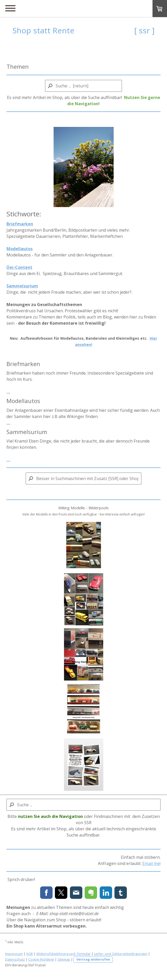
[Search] (84, 86)
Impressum (14, 954)
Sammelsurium (22, 286)
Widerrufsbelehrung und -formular (63, 954)
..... (8, 392)
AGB (30, 954)
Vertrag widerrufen (93, 959)
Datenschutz (15, 959)
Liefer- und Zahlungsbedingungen (121, 954)
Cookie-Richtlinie (41, 959)
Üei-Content (19, 267)
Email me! (151, 863)
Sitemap (64, 959)
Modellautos (20, 249)
